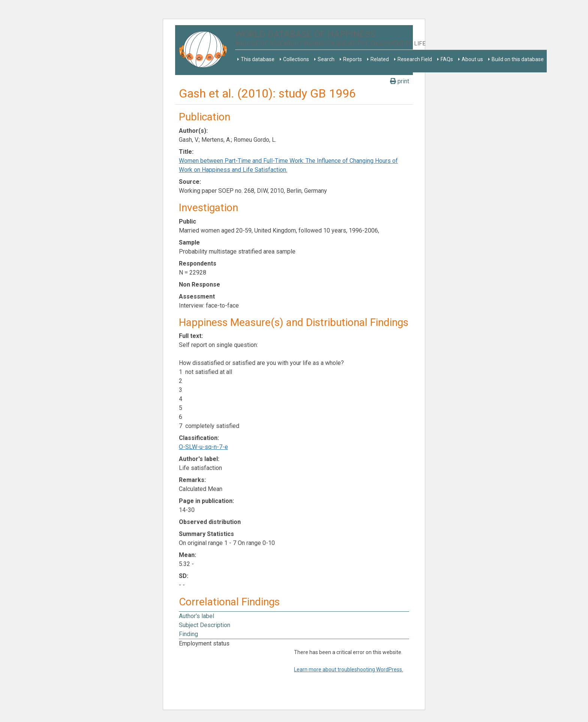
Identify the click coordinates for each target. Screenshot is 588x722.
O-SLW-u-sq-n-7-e (203, 447)
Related (380, 59)
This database (258, 59)
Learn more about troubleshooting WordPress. (349, 669)
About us (472, 59)
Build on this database (518, 59)
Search (326, 59)
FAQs (447, 59)
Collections (296, 59)
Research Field (415, 59)
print (400, 81)
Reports (352, 59)
